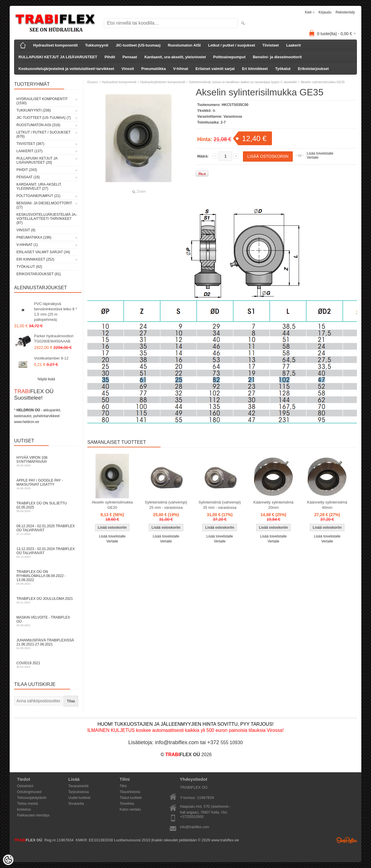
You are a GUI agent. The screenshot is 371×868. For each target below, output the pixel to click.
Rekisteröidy (345, 12)
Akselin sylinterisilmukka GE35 (323, 82)
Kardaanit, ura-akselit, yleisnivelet (175, 57)
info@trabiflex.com (195, 827)
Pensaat (130, 57)
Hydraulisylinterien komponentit (163, 82)
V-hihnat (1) (27, 245)
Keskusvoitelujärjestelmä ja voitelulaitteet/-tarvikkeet (66, 69)
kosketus (24, 809)
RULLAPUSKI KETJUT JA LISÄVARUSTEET (58, 57)
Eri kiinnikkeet (255, 69)
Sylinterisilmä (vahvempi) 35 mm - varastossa (219, 505)
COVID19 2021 (46, 665)
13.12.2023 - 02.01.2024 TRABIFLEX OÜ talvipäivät (46, 553)
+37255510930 (192, 817)
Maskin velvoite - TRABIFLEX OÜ (46, 621)
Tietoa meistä (28, 804)
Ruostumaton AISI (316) (38, 125)
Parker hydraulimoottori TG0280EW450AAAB (54, 339)
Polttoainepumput (229, 57)
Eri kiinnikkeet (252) (35, 259)
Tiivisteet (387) (30, 144)
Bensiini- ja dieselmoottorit (277, 57)
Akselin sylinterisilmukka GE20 (112, 505)
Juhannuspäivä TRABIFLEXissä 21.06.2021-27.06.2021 (46, 644)
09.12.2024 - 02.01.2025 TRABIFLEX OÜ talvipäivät (46, 530)
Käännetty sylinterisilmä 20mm (274, 505)
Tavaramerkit (78, 786)
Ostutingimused (29, 792)
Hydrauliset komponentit (55, 45)
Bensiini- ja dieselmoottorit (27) (44, 205)
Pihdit (110, 57)
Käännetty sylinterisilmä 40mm (327, 505)
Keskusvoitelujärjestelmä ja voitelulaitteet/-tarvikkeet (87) (46, 219)
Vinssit (128, 69)
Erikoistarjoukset (313, 69)
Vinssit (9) (26, 230)
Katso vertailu (130, 809)
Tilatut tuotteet (131, 798)
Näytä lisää (46, 379)
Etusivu (93, 82)
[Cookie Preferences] (8, 860)
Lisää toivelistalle (320, 153)
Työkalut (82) (29, 267)
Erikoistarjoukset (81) (39, 274)
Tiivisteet (270, 45)
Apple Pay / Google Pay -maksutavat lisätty (46, 484)
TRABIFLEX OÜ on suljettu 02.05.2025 (46, 507)
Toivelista (127, 804)
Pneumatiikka (154, 69)
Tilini (123, 786)
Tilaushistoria (130, 792)
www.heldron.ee (27, 422)
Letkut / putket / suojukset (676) (44, 134)
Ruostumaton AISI (184, 45)
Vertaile (313, 157)
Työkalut (283, 69)
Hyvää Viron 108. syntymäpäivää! (46, 461)
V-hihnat (181, 69)
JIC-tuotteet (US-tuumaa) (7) (44, 118)
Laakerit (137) (29, 151)
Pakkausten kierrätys (33, 815)
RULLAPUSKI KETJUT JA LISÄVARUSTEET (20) (37, 160)
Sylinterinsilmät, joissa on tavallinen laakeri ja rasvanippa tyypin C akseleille (243, 82)
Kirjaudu (325, 12)
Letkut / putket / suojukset (232, 45)
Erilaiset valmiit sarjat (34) (43, 252)
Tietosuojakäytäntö (32, 798)
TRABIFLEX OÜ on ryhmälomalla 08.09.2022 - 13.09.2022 (46, 577)
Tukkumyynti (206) (34, 110)
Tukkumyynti (97, 45)
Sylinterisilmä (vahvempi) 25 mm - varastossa (166, 505)
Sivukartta (76, 804)
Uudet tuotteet (79, 798)
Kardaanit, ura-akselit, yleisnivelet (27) (39, 186)
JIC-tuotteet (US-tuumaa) (138, 45)
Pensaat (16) (28, 177)
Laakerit (293, 45)
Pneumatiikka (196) (34, 237)
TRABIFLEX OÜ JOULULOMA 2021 (46, 600)
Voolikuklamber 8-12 (51, 358)
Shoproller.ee (347, 840)
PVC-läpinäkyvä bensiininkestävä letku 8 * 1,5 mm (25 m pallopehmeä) (56, 312)
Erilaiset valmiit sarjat (215, 69)
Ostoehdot (25, 786)
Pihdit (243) (27, 170)
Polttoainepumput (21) (38, 196)
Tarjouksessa (79, 792)
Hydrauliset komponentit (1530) (42, 101)
